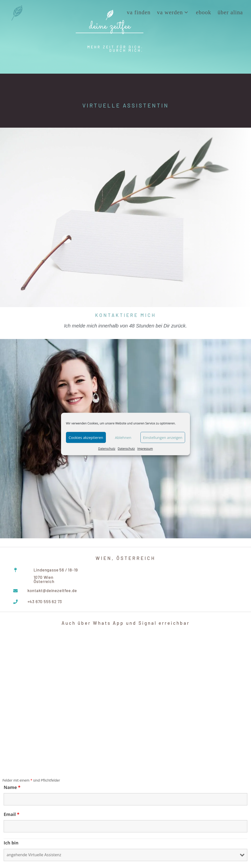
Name (12, 787)
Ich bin (11, 843)
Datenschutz (107, 449)
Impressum (145, 449)
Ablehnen (123, 437)
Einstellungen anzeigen (163, 437)
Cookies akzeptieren (86, 437)
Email (12, 814)
